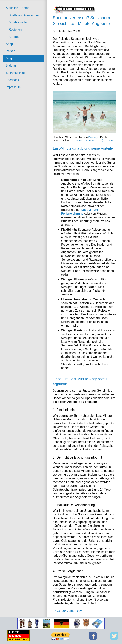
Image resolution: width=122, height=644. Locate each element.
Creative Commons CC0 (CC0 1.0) (93, 141)
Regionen (15, 30)
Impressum (13, 87)
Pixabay (93, 137)
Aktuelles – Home (17, 8)
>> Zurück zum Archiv (67, 611)
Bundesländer (18, 22)
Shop (9, 44)
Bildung (11, 65)
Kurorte (14, 37)
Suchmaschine (16, 73)
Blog (9, 58)
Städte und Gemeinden (24, 15)
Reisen (10, 51)
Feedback (12, 80)
